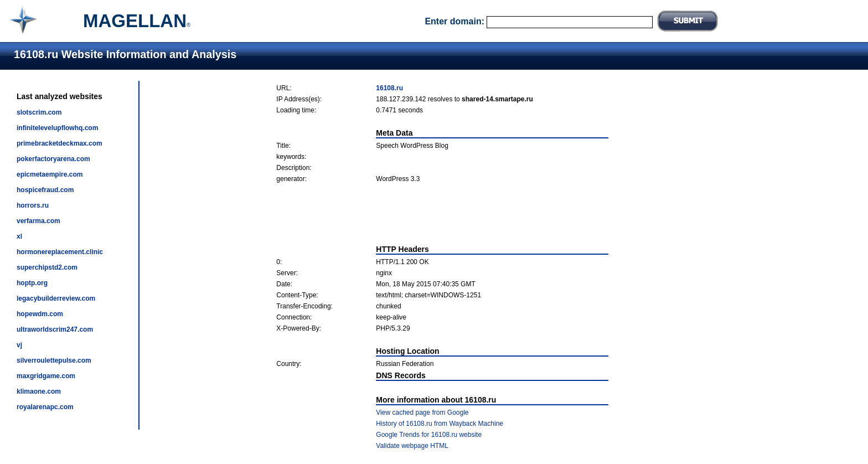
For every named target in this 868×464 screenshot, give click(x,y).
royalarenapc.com (45, 407)
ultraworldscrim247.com (55, 329)
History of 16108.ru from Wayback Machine (440, 424)
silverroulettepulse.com (54, 360)
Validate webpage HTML (412, 446)
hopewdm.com (40, 314)
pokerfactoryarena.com (53, 159)
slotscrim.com (39, 112)
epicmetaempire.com (50, 174)
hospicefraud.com (45, 190)
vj (19, 345)
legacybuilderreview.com (56, 298)
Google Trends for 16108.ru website (429, 435)
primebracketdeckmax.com (60, 143)
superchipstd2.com (47, 267)
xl (19, 236)
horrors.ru (33, 205)
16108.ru (389, 88)
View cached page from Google (422, 413)
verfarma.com (38, 221)
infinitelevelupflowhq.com (57, 128)
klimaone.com (39, 391)
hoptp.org (32, 283)
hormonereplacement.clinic (60, 252)
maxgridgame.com (46, 376)
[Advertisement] (442, 214)
